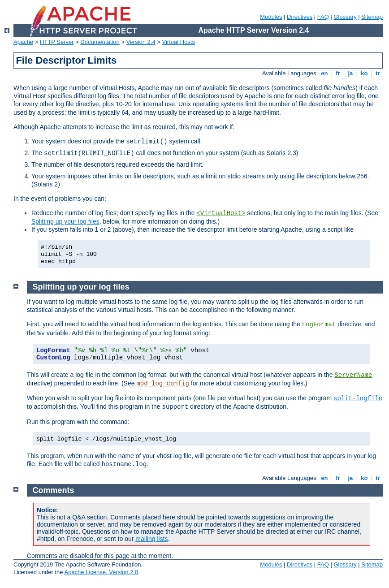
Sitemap (372, 17)
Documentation (100, 42)
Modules (271, 17)
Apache (23, 42)
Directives (300, 17)
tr (378, 73)
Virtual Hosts (179, 42)
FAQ (323, 17)
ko (364, 73)
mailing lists (151, 539)
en (324, 73)
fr (338, 73)
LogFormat (319, 324)
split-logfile (358, 398)
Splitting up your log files (65, 221)
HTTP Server (57, 42)
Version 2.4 (141, 42)
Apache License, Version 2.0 (101, 572)
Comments (54, 490)
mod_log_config (163, 384)
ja (350, 73)
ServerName (353, 375)
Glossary (345, 17)
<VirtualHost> (221, 213)
